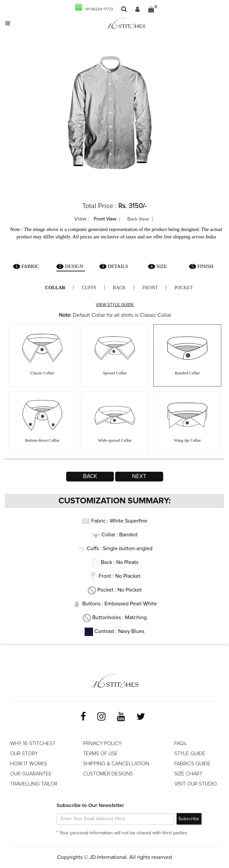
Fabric (26, 266)
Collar (54, 288)
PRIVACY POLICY (102, 743)
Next (139, 477)
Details (113, 266)
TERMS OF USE (100, 754)
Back (119, 288)
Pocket (185, 288)
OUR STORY (24, 754)
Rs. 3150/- (132, 206)
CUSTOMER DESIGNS (108, 774)
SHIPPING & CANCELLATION (116, 764)
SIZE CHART (188, 774)
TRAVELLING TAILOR (34, 784)
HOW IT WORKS (29, 764)
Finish (201, 266)
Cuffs (88, 288)
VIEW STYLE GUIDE (115, 305)
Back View (138, 219)
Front (151, 288)
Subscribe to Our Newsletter (90, 805)
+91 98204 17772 (94, 8)
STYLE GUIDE (190, 754)
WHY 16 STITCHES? (33, 743)
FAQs (180, 743)
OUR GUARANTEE (31, 774)
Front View (105, 219)
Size (157, 266)
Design (70, 266)
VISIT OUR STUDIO (196, 784)
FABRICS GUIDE (192, 764)
